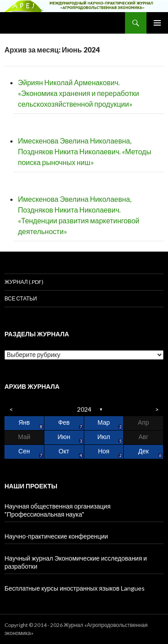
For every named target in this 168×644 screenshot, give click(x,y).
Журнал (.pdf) (24, 282)
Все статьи (21, 298)
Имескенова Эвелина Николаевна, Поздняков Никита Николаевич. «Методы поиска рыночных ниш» (85, 151)
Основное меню (157, 23)
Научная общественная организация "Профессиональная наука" (58, 510)
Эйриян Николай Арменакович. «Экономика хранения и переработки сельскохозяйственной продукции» (79, 93)
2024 (84, 409)
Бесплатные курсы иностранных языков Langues (75, 588)
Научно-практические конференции (84, 538)
